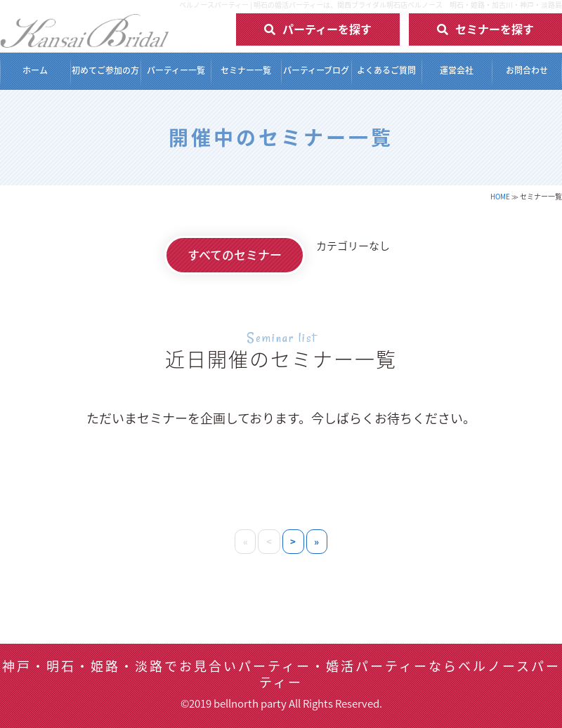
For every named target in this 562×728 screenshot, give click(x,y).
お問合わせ (527, 70)
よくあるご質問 (386, 70)
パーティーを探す (327, 29)
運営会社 (457, 70)
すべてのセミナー (235, 254)
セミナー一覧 (246, 70)
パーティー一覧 (176, 70)
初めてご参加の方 (105, 70)
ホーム (35, 70)
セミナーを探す (495, 29)
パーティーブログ (316, 70)
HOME (500, 196)
